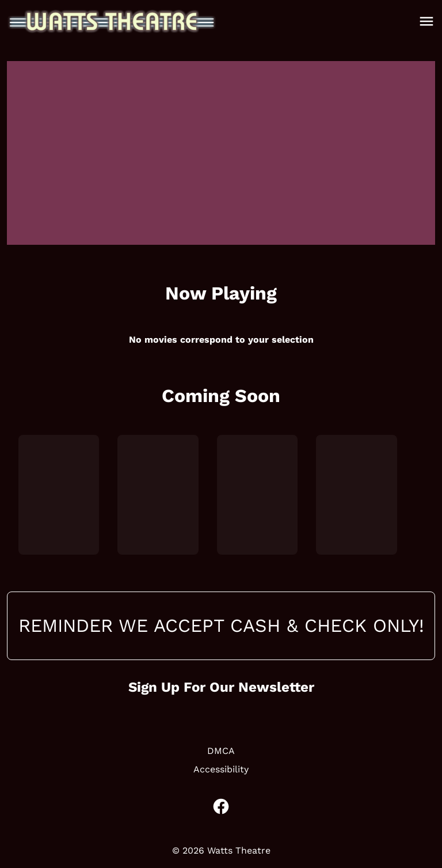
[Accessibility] (221, 770)
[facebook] (221, 806)
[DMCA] (221, 751)
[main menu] (426, 21)
